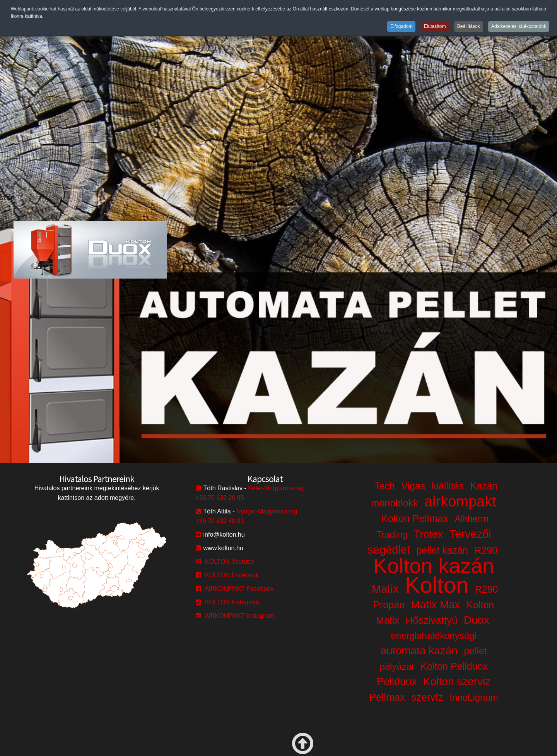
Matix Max (436, 605)
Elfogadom (401, 26)
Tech (385, 486)
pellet (475, 651)
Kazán (484, 486)
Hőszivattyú (431, 620)
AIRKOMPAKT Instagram (239, 616)
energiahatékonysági (434, 635)
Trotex (429, 534)
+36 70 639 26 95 (220, 498)
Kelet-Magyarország (276, 488)
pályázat (397, 666)
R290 (486, 550)
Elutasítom (435, 26)
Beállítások (469, 26)
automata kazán (419, 651)
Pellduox (397, 682)
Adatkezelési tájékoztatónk (519, 26)
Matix (385, 589)
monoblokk (395, 503)
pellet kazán (442, 550)
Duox (476, 620)
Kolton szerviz (457, 682)
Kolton (437, 585)
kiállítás (448, 486)
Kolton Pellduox (454, 666)
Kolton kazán (434, 566)
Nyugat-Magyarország (267, 511)
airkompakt (460, 501)
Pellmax (387, 697)
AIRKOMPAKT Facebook (239, 589)
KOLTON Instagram (232, 602)
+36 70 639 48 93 (220, 521)
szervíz (427, 697)
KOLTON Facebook (232, 575)
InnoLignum (474, 697)
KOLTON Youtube (230, 562)
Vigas (413, 486)
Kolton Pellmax (414, 518)
